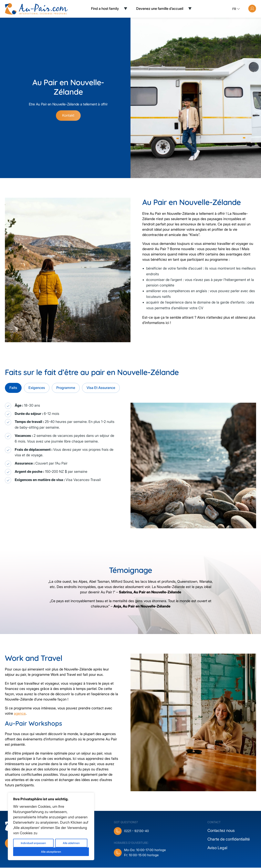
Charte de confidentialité (229, 840)
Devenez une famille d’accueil (160, 9)
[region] (51, 826)
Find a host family (105, 9)
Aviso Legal (217, 848)
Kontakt (68, 116)
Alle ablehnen (71, 843)
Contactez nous (221, 831)
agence (20, 714)
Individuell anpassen (33, 843)
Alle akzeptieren (51, 852)
